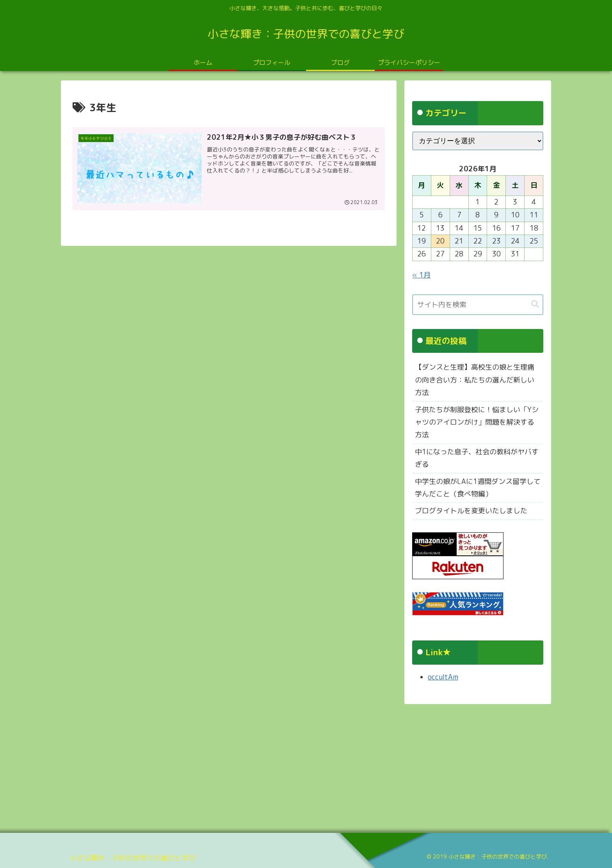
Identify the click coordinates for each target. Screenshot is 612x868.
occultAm (443, 677)
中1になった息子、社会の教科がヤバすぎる (477, 458)
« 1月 (421, 275)
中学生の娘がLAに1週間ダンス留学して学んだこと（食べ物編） (478, 488)
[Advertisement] (295, 766)
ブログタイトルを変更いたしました (471, 511)
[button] (535, 304)
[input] (478, 305)
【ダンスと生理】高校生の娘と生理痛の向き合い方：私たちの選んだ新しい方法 (475, 380)
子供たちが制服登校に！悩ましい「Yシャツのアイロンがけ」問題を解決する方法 (477, 422)
